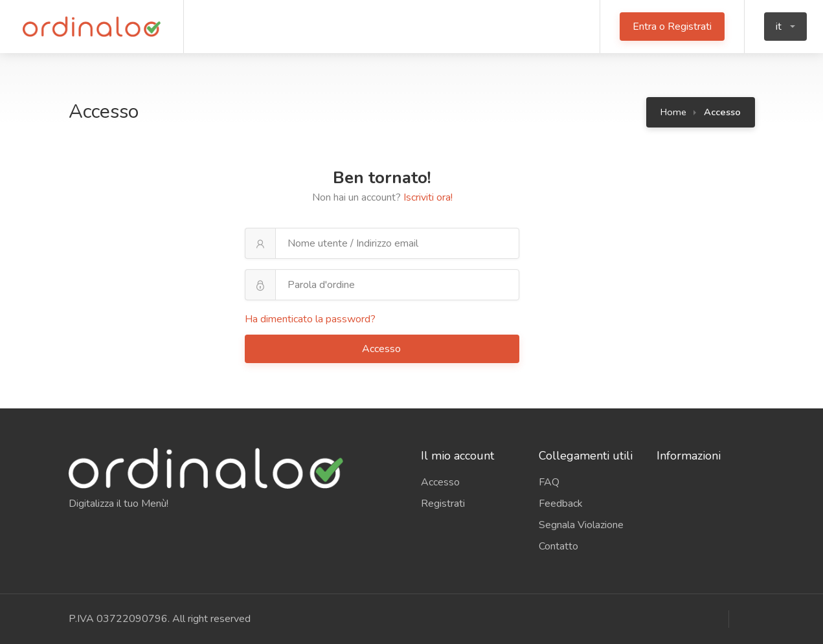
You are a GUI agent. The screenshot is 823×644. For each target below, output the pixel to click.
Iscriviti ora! (428, 197)
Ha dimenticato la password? (310, 319)
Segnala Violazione (581, 525)
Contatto (558, 546)
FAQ (549, 482)
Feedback (561, 504)
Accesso (383, 349)
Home (673, 112)
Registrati (443, 504)
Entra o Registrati (672, 27)
